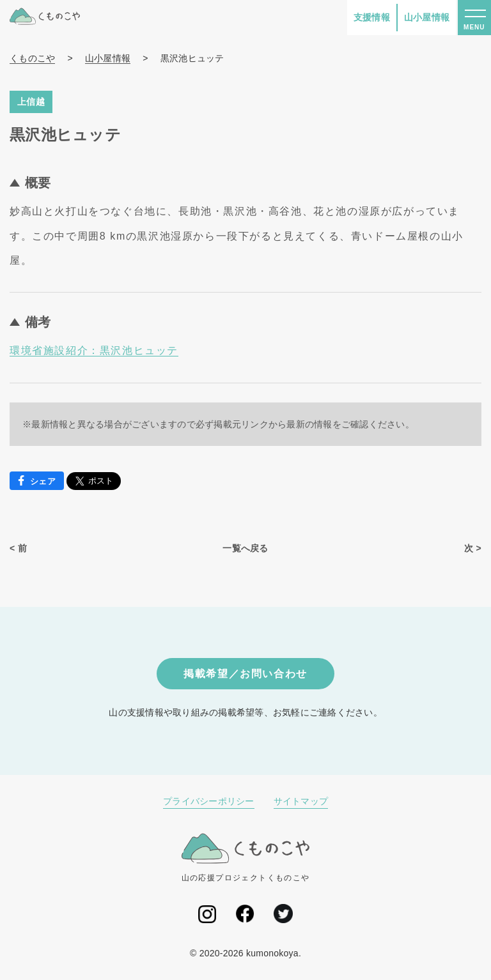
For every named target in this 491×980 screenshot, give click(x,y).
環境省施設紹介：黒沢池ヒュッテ (94, 350)
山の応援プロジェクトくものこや (246, 857)
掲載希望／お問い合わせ (245, 674)
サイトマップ (301, 801)
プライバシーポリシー (209, 801)
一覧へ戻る (245, 548)
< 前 (18, 548)
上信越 (31, 102)
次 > (473, 548)
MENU (474, 27)
